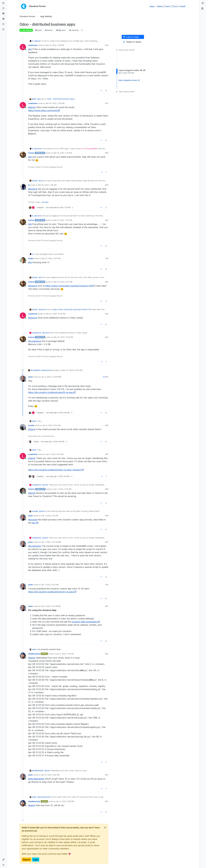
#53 (107, 654)
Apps (152, 6)
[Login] (203, 3)
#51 (107, 585)
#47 (107, 454)
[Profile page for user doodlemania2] (23, 656)
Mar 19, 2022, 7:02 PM (63, 220)
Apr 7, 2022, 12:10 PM (63, 489)
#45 (107, 377)
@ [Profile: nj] (30, 49)
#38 (107, 153)
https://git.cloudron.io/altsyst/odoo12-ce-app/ (52, 592)
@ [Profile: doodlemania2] (36, 779)
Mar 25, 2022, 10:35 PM (56, 314)
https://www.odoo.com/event (44, 110)
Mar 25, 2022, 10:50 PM (63, 337)
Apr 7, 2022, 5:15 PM (50, 516)
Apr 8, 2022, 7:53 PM (65, 654)
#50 (107, 542)
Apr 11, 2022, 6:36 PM (65, 801)
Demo (168, 6)
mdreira (31, 489)
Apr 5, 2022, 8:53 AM (52, 425)
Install (183, 6)
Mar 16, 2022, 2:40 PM (55, 103)
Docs (175, 6)
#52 (107, 606)
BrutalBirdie (36, 370)
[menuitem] (203, 3)
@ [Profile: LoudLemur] (35, 341)
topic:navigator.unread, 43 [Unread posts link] (129, 80)
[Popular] (3, 19)
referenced (46, 370)
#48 (107, 489)
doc (35, 523)
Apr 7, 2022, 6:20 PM (50, 585)
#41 (107, 258)
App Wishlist (26, 30)
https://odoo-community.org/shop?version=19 (69, 286)
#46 (107, 425)
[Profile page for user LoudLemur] (23, 47)
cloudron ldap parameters (86, 622)
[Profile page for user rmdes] (23, 260)
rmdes (31, 258)
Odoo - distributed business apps (61, 99)
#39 (107, 185)
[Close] (105, 828)
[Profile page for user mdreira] (23, 491)
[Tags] (3, 14)
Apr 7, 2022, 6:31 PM (50, 606)
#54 (107, 775)
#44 (107, 337)
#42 (107, 282)
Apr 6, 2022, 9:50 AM (55, 454)
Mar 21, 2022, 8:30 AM (51, 258)
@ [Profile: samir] (32, 429)
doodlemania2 (34, 654)
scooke (31, 425)
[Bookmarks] (3, 24)
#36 (107, 45)
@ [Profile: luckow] (38, 149)
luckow (31, 153)
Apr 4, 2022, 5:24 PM (50, 377)
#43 (107, 314)
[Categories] (3, 3)
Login (36, 860)
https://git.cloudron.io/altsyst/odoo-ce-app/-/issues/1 (56, 470)
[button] (3, 860)
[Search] (3, 29)
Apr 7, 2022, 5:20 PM (50, 542)
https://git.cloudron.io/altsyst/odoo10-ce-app (52, 392)
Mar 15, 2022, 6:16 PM (55, 45)
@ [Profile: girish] (38, 41)
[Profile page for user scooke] (23, 427)
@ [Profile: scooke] (33, 520)
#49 (107, 516)
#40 (107, 220)
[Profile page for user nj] (23, 187)
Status (160, 6)
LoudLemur (33, 45)
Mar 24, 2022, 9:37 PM (63, 282)
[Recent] (3, 8)
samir (30, 377)
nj (33, 41)
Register (27, 860)
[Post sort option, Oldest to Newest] (133, 42)
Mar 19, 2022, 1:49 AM (47, 185)
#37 (107, 103)
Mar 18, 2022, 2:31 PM (63, 153)
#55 (107, 801)
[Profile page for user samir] (23, 379)
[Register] (203, 8)
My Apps (45, 202)
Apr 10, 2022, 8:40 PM (50, 775)
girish (34, 99)
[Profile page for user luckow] (23, 155)
